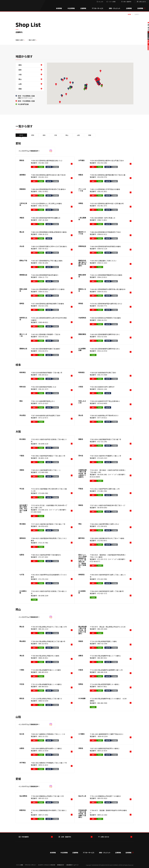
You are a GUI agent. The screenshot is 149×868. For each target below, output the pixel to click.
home (129, 14)
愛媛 (20, 89)
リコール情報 (19, 865)
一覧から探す (32, 40)
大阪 (20, 74)
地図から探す (20, 40)
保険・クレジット (115, 8)
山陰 (20, 84)
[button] (86, 88)
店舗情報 (83, 8)
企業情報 (129, 8)
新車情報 (59, 8)
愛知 (20, 65)
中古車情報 (71, 8)
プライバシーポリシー (31, 865)
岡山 (20, 79)
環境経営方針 (61, 865)
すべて (21, 135)
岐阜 (20, 70)
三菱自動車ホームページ (72, 865)
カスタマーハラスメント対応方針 (47, 865)
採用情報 (141, 8)
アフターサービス (97, 8)
